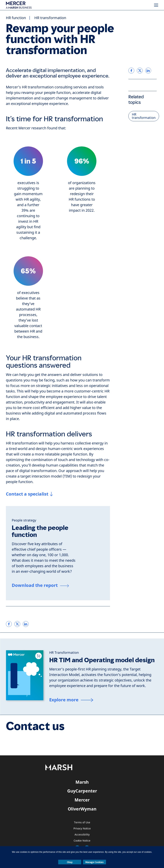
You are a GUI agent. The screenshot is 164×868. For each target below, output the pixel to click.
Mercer (82, 800)
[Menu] (156, 5)
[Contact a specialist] (29, 494)
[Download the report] (40, 586)
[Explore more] (71, 700)
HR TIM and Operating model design (102, 660)
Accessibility (82, 835)
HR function (16, 18)
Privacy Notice (82, 829)
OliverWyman (82, 809)
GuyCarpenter (82, 791)
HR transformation (50, 18)
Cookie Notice (82, 841)
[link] (9, 624)
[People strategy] (24, 520)
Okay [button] (70, 862)
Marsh (82, 782)
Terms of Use (82, 823)
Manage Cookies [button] (94, 862)
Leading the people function (40, 531)
